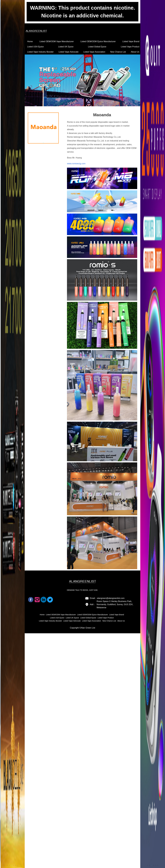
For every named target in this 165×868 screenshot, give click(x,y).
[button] (7, 865)
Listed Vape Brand (131, 41)
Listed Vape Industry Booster (40, 52)
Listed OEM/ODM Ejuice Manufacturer (98, 41)
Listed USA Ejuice (35, 47)
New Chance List (118, 52)
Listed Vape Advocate (69, 52)
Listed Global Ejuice (97, 47)
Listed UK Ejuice (66, 47)
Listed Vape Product (130, 47)
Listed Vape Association (94, 52)
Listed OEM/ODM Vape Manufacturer (57, 41)
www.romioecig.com (76, 164)
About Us (135, 52)
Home (30, 41)
